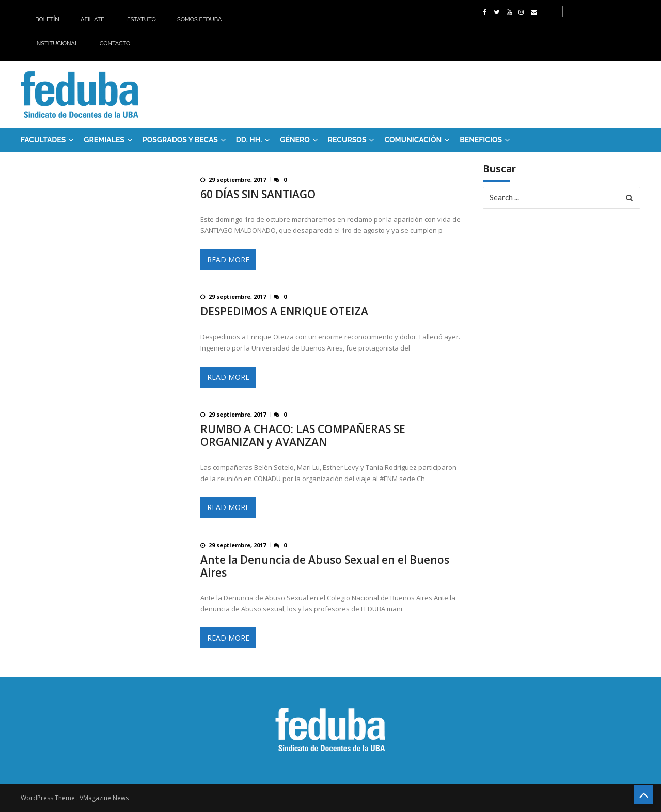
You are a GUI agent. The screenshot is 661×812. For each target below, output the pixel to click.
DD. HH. (249, 140)
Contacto (115, 44)
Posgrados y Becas (180, 140)
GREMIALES (104, 140)
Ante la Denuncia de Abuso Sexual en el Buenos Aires (325, 566)
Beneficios (481, 140)
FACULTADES (43, 140)
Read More (228, 259)
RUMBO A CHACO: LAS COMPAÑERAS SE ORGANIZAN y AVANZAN (303, 436)
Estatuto (141, 19)
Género (295, 140)
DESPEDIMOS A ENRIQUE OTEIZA (284, 312)
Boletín (47, 19)
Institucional (57, 44)
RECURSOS (347, 140)
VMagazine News (104, 798)
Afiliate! (93, 19)
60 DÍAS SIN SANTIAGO (258, 194)
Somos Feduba (199, 19)
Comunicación (413, 140)
